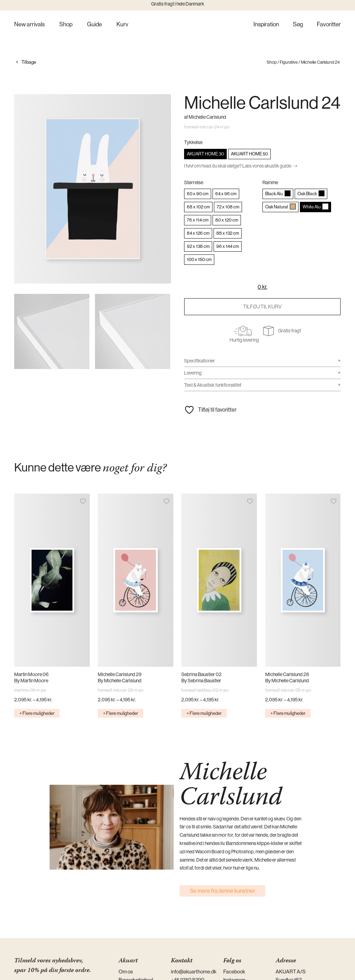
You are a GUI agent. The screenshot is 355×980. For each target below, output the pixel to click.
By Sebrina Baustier (201, 681)
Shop (66, 25)
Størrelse (194, 182)
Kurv (122, 25)
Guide (94, 25)
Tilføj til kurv (262, 307)
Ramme (270, 182)
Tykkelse (193, 142)
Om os (126, 972)
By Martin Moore (31, 681)
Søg (298, 25)
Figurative (289, 62)
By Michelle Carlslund (120, 681)
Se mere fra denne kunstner (222, 891)
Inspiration (266, 25)
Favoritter (329, 25)
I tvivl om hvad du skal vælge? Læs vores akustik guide (238, 166)
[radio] (205, 154)
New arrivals (29, 25)
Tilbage (29, 62)
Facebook (234, 972)
